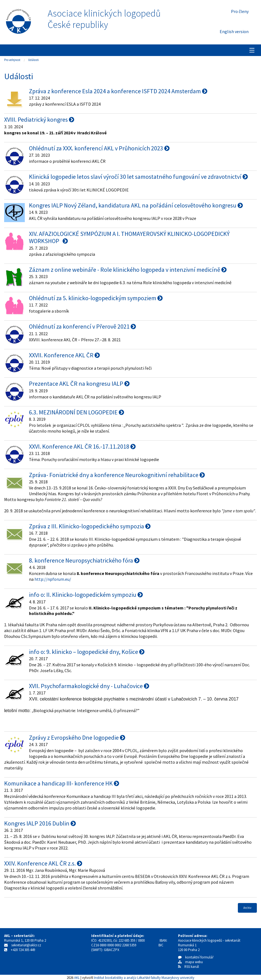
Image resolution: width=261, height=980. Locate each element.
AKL (77, 978)
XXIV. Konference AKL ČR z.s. (43, 863)
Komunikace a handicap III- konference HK (62, 783)
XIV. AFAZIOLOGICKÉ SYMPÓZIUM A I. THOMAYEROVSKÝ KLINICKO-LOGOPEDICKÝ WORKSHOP (129, 237)
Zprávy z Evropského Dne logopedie (77, 737)
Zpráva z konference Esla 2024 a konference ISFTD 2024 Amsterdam (118, 91)
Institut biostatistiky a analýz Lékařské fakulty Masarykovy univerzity (144, 978)
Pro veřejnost (12, 60)
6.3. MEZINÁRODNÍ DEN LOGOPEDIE (76, 412)
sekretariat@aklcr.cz (26, 945)
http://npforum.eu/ (53, 579)
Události (33, 60)
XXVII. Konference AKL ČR (64, 355)
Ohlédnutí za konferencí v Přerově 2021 (82, 326)
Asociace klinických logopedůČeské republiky (104, 19)
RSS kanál (192, 967)
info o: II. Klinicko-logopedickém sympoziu (86, 595)
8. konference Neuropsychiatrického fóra (84, 560)
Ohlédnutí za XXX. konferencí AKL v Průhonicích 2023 (99, 148)
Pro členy (240, 11)
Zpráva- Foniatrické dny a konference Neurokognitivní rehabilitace (117, 475)
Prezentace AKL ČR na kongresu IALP (79, 384)
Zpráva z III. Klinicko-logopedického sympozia (90, 526)
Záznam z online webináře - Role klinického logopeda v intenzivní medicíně (128, 270)
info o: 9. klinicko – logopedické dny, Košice (87, 652)
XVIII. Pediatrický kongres (39, 119)
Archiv (247, 908)
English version (234, 31)
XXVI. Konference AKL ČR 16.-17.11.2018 (82, 446)
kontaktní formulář (196, 957)
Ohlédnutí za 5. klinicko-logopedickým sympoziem (96, 298)
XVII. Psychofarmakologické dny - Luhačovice (89, 686)
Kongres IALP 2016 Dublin (40, 823)
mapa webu (190, 962)
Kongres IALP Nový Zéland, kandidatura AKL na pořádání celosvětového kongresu (136, 205)
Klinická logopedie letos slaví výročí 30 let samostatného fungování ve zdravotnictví (138, 177)
